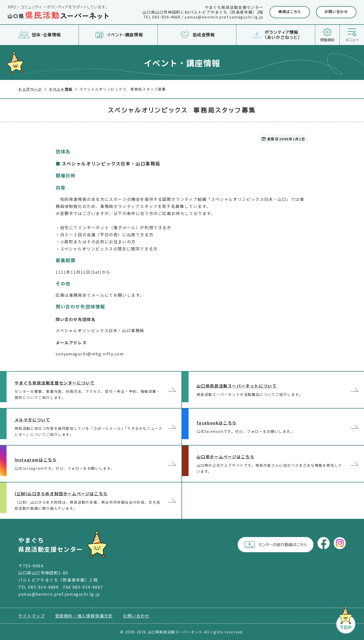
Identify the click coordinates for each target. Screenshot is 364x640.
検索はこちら (290, 12)
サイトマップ (32, 616)
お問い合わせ (336, 12)
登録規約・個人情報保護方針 (84, 616)
